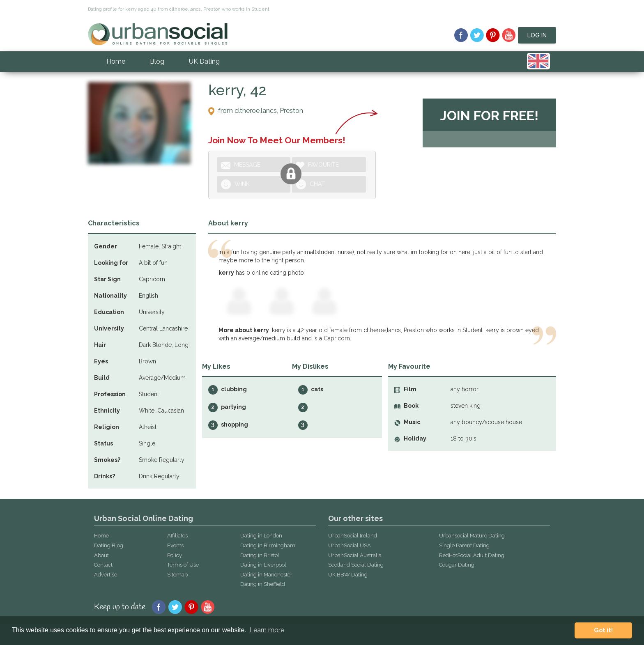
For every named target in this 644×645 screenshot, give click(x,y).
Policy (175, 555)
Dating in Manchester (266, 575)
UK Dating (204, 61)
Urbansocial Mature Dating (472, 536)
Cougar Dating (457, 565)
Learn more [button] (267, 630)
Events (175, 545)
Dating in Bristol (260, 555)
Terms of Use (183, 565)
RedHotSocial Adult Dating (472, 555)
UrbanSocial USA (350, 545)
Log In (537, 35)
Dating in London (261, 536)
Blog (157, 61)
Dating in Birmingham (268, 545)
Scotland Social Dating (356, 565)
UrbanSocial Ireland (353, 536)
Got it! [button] (603, 630)
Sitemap (177, 575)
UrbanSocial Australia (355, 555)
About (101, 555)
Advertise (106, 575)
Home (116, 61)
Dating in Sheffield (263, 584)
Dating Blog (109, 545)
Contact (103, 565)
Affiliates (177, 536)
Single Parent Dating (464, 545)
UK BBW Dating (348, 575)
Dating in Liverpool (263, 565)
